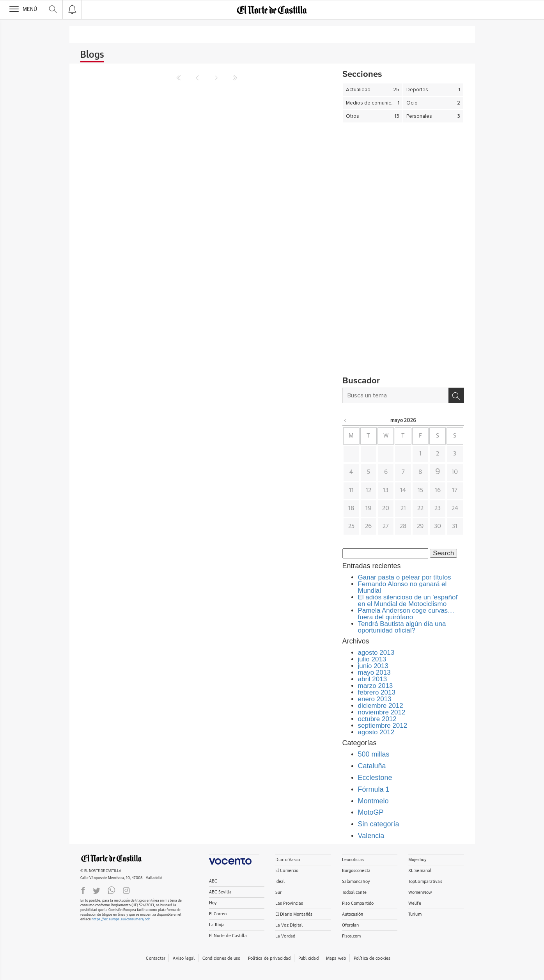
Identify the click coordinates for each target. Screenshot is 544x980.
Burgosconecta (356, 871)
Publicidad (308, 958)
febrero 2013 (377, 692)
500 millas (374, 754)
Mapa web (336, 958)
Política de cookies (372, 958)
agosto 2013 (376, 653)
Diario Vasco (288, 860)
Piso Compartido (358, 903)
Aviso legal (184, 958)
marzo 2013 (376, 686)
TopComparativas (425, 882)
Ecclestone (375, 778)
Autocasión (353, 914)
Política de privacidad (269, 958)
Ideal (280, 882)
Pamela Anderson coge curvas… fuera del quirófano (406, 614)
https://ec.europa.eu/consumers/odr (120, 919)
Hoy (213, 903)
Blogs (92, 55)
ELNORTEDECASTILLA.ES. (112, 858)
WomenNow (420, 892)
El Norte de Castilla (228, 936)
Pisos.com (352, 936)
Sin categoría (379, 824)
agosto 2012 (376, 732)
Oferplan (351, 925)
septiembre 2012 (383, 726)
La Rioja (217, 925)
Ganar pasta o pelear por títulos (405, 577)
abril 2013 (373, 679)
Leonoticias (353, 860)
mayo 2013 (374, 673)
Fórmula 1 (374, 789)
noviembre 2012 (382, 712)
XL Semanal (420, 871)
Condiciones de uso (221, 958)
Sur (278, 892)
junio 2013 (373, 666)
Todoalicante (354, 892)
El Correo (218, 914)
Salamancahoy (356, 882)
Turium (415, 914)
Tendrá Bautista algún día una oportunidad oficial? (402, 627)
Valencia (371, 836)
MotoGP (371, 812)
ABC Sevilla (220, 892)
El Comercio (287, 871)
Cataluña (372, 766)
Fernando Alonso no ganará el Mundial (402, 587)
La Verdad (285, 936)
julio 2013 (372, 659)
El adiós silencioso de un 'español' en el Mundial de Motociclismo (408, 601)
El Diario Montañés (294, 914)
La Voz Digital (289, 925)
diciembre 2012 (381, 706)
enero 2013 (375, 699)
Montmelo (373, 801)
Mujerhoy (417, 860)
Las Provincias (289, 903)
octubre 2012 (377, 719)
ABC (213, 881)
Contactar (156, 958)
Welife (415, 903)
